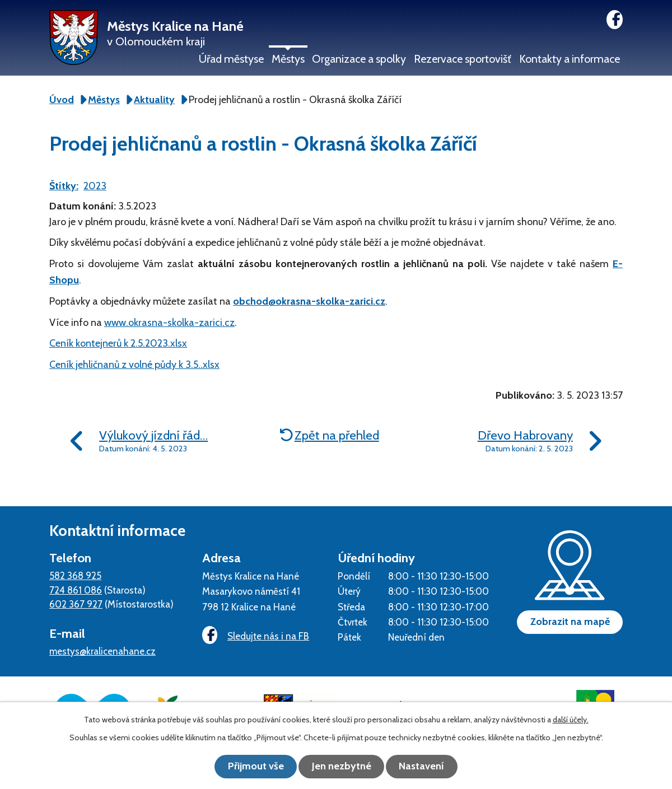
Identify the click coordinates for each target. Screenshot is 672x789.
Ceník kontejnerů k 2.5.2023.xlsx (118, 343)
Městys (288, 59)
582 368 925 (75, 575)
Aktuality (154, 100)
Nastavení (426, 767)
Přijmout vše (252, 767)
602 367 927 (76, 604)
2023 (95, 186)
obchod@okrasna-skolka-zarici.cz (309, 301)
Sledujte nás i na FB (254, 636)
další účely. (571, 720)
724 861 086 (76, 590)
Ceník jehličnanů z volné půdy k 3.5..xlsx (134, 365)
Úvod (62, 100)
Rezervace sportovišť (463, 59)
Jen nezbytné (342, 767)
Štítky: (64, 186)
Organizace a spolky (359, 59)
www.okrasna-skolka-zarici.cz (169, 323)
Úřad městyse (231, 59)
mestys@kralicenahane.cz (102, 651)
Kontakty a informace (570, 59)
